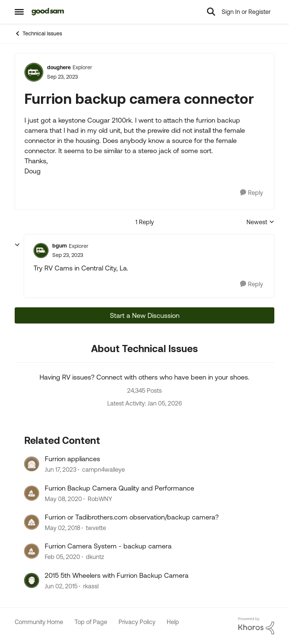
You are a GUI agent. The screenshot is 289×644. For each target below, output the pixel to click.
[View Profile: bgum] (41, 251)
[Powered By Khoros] (256, 626)
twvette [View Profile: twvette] (96, 528)
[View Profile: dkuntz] (32, 551)
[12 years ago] (61, 586)
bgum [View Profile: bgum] (60, 246)
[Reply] (252, 193)
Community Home (39, 622)
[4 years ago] (61, 470)
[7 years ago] (63, 499)
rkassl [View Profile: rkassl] (91, 586)
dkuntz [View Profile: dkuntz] (95, 557)
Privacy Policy (137, 622)
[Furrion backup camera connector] (68, 255)
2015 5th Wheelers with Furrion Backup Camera (117, 575)
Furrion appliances (72, 459)
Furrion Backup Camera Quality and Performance (119, 488)
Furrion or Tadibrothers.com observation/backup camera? (132, 517)
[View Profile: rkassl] (32, 580)
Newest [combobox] (260, 223)
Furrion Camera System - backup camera (108, 546)
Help (173, 622)
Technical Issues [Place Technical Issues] (38, 33)
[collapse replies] (17, 245)
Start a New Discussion (145, 315)
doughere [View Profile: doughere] (59, 67)
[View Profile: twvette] (32, 522)
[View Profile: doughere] (34, 72)
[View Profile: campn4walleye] (32, 464)
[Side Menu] (19, 12)
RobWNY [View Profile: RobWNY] (100, 499)
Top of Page (91, 622)
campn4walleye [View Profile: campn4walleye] (103, 470)
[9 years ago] (62, 528)
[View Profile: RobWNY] (32, 493)
